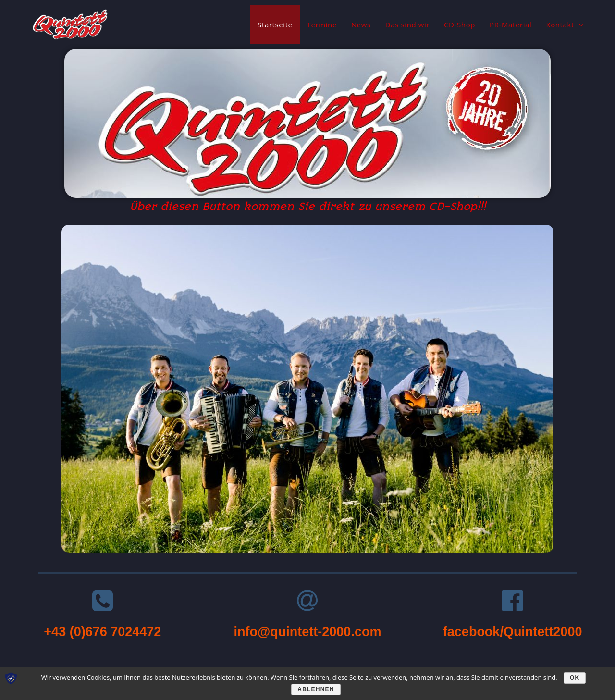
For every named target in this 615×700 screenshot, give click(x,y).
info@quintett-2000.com (308, 632)
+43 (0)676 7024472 (102, 632)
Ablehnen (316, 689)
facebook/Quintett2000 (513, 632)
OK (575, 678)
